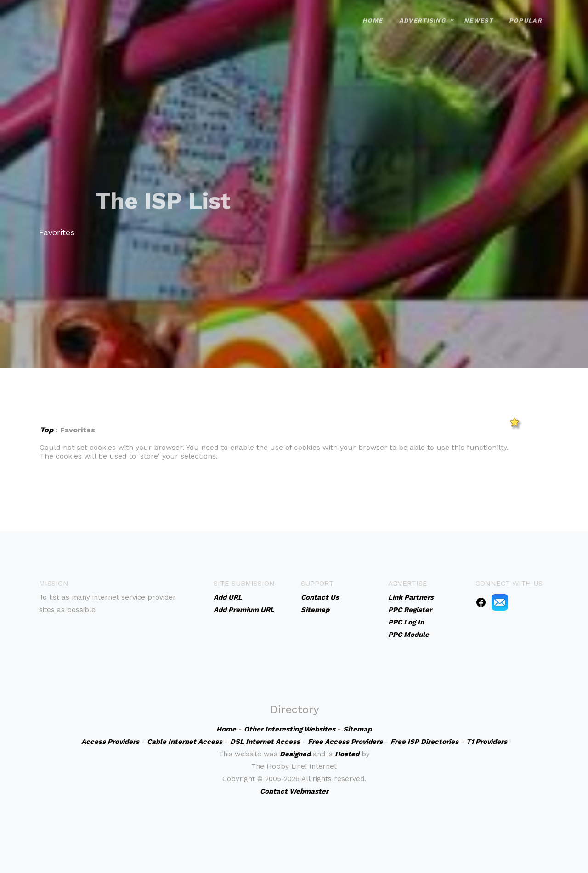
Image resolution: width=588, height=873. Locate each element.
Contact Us (320, 597)
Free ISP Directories (424, 742)
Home (373, 14)
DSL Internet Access (265, 742)
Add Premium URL (244, 610)
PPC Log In (406, 622)
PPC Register (410, 610)
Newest (478, 14)
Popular (526, 14)
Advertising (422, 14)
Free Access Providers (345, 742)
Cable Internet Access (185, 742)
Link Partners (411, 597)
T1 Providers (487, 742)
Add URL (228, 597)
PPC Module (409, 635)
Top (47, 430)
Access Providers (110, 742)
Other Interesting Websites (290, 729)
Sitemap (315, 610)
